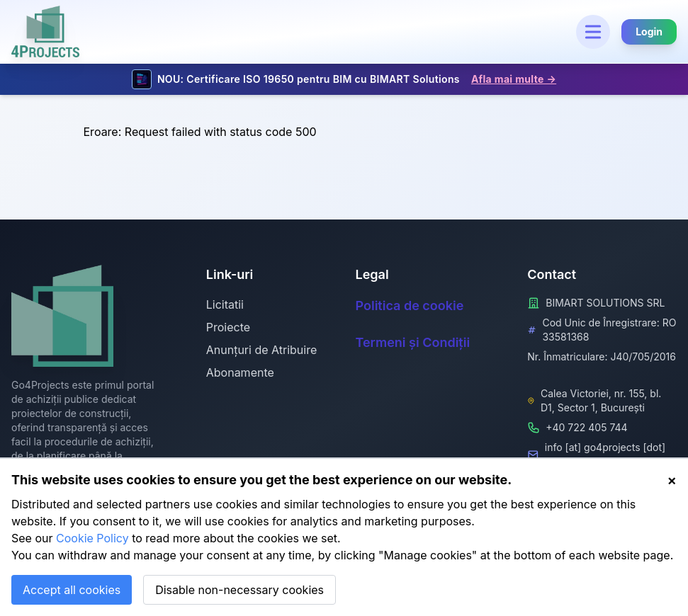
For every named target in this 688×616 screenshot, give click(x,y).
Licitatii (225, 304)
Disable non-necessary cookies (239, 590)
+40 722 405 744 (586, 427)
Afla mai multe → (514, 79)
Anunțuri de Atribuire (262, 350)
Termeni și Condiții (413, 342)
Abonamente (240, 372)
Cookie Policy (92, 538)
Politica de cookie (410, 306)
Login (649, 32)
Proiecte (228, 327)
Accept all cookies (72, 590)
